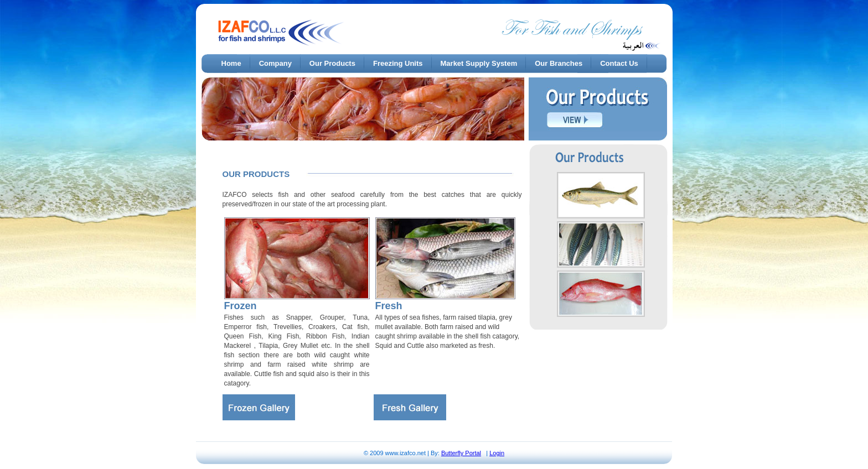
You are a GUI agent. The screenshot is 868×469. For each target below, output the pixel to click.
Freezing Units (398, 63)
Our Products (332, 63)
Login (497, 453)
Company (275, 63)
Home (231, 63)
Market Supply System (479, 63)
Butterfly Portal (461, 453)
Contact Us (619, 63)
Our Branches (559, 63)
